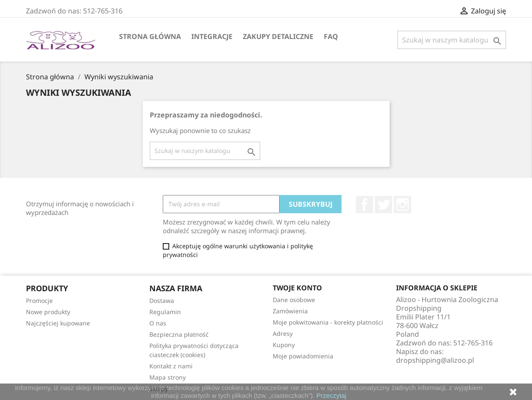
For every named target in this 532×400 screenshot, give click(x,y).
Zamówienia (290, 311)
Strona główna (150, 36)
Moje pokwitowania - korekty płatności (328, 322)
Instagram (403, 205)
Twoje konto (297, 288)
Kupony (284, 345)
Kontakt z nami (171, 366)
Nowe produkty (48, 312)
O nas (158, 323)
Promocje (39, 301)
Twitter (384, 205)
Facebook (364, 205)
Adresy (283, 333)
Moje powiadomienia (303, 356)
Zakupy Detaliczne (278, 36)
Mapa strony (168, 377)
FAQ (331, 36)
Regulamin (165, 312)
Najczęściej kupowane (58, 323)
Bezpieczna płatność (179, 334)
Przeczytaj (331, 395)
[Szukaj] (452, 40)
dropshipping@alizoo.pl (435, 360)
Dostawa (162, 301)
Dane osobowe (294, 300)
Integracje (212, 36)
